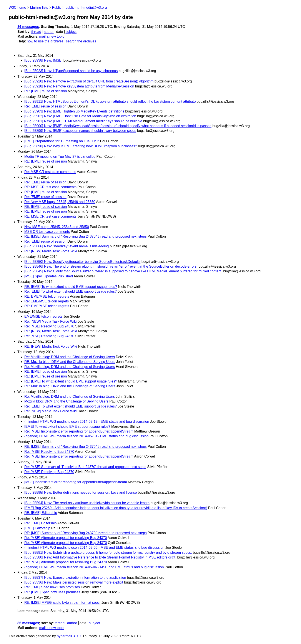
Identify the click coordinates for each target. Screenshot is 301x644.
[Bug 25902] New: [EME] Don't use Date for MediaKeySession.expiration (80, 116)
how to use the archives (45, 41)
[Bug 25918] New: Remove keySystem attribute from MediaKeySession (79, 86)
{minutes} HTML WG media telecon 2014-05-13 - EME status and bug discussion (87, 422)
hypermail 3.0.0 (69, 636)
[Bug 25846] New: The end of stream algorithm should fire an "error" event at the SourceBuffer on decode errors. (111, 266)
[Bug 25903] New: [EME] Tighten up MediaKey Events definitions (74, 111)
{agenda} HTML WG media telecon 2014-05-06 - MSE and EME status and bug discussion (94, 567)
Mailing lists (39, 8)
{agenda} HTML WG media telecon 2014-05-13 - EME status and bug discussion (86, 436)
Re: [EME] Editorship (41, 523)
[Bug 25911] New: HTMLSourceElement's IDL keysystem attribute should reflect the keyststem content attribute (110, 101)
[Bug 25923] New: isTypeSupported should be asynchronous (71, 71)
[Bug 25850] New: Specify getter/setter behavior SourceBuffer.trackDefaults (82, 262)
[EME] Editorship (37, 528)
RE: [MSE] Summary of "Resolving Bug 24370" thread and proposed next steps (86, 236)
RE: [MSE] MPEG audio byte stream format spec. (62, 603)
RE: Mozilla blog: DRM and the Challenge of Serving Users (70, 362)
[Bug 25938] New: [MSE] (43, 60)
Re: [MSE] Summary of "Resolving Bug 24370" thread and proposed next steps (85, 467)
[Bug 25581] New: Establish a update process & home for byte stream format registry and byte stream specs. (108, 553)
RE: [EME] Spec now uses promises (52, 592)
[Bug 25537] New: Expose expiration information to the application (75, 578)
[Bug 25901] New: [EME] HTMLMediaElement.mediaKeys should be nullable (83, 121)
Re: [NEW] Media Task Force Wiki (51, 321)
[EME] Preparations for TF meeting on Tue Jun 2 (62, 141)
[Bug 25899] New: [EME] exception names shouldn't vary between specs (80, 131)
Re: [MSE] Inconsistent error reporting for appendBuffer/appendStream (79, 431)
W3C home (17, 8)
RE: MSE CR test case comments (50, 187)
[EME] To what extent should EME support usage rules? (67, 427)
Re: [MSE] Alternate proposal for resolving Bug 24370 (66, 538)
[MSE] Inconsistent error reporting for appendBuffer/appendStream (76, 482)
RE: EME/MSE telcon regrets (47, 296)
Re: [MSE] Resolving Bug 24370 (49, 326)
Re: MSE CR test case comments (50, 172)
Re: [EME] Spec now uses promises (52, 587)
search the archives (81, 41)
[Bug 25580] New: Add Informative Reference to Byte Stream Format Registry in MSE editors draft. (100, 557)
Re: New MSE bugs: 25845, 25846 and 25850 (60, 202)
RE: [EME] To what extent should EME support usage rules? (71, 287)
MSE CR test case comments (47, 232)
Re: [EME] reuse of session (45, 106)
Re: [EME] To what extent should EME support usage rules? (71, 291)
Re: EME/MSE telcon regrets (47, 301)
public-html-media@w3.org (86, 8)
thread (36, 32)
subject (71, 32)
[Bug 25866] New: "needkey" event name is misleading (67, 246)
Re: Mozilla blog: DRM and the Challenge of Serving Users (70, 357)
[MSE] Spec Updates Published (49, 276)
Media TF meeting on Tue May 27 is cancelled (60, 157)
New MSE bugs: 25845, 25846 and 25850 (57, 227)
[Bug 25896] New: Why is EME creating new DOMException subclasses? (81, 146)
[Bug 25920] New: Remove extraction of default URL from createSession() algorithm (89, 81)
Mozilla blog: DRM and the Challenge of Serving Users (66, 401)
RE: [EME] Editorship (41, 513)
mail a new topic (52, 36)
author (49, 32)
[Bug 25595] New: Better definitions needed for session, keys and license (81, 492)
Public (57, 8)
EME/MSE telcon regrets (43, 316)
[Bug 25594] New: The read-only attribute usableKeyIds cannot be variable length (87, 503)
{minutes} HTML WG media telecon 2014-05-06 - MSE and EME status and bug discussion (94, 548)
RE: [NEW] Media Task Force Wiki (51, 251)
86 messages (28, 27)
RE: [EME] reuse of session (46, 91)
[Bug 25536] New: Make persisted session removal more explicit (74, 582)
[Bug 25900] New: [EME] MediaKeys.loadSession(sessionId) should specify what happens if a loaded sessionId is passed (118, 126)
